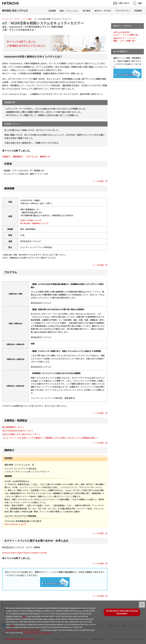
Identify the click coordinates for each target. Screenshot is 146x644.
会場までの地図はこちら (30, 220)
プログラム (30, 157)
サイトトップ (7, 19)
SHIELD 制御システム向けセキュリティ (20, 434)
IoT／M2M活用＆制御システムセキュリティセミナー (43, 23)
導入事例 (86, 11)
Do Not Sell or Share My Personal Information (23, 630)
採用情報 (138, 11)
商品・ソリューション (69, 11)
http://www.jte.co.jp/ (14, 524)
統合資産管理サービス (12, 427)
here (24, 616)
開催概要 (17, 157)
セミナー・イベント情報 (23, 19)
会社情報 (52, 11)
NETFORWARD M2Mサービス (17, 431)
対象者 (5, 157)
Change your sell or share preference (37, 633)
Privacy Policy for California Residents (20, 639)
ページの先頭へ (99, 181)
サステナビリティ (123, 11)
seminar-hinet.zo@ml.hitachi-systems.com (23, 553)
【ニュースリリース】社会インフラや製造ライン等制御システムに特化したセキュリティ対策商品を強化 (49, 438)
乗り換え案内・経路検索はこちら (33, 223)
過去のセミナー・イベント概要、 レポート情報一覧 (124, 40)
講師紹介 (44, 157)
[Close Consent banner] (142, 605)
